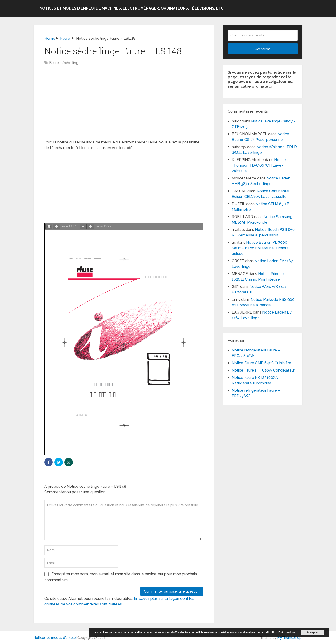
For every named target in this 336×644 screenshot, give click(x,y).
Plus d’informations (283, 632)
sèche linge (71, 63)
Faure (54, 63)
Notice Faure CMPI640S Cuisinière (261, 363)
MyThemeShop (289, 638)
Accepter (312, 632)
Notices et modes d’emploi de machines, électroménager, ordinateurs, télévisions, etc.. (132, 8)
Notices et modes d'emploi (55, 638)
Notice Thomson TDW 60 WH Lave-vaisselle (259, 165)
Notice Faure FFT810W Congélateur (263, 370)
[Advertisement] (124, 105)
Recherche (263, 49)
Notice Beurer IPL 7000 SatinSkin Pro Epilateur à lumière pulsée (260, 248)
